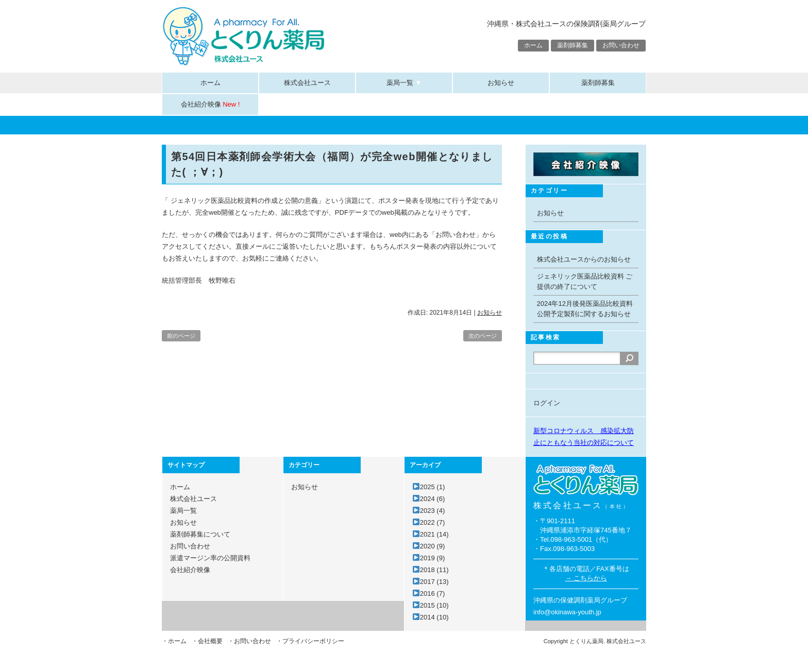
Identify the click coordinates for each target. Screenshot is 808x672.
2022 (432, 522)
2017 (434, 582)
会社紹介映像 (211, 104)
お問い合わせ (621, 45)
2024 (432, 499)
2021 (434, 534)
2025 (432, 487)
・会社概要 (207, 641)
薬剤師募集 (573, 45)
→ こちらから (586, 578)
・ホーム (174, 641)
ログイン (547, 403)
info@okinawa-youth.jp (567, 612)
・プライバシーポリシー (310, 641)
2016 (432, 593)
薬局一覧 (404, 83)
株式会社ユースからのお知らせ (584, 259)
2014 (434, 617)
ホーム (533, 45)
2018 (434, 570)
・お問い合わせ (249, 641)
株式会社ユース (307, 83)
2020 (432, 546)
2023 (432, 511)
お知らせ (501, 83)
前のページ (181, 336)
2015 (434, 605)
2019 (432, 558)
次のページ (483, 336)
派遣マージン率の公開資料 (210, 558)
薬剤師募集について (200, 534)
